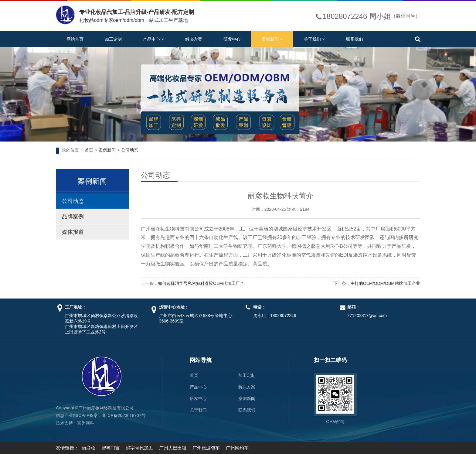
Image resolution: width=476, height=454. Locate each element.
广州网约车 (237, 448)
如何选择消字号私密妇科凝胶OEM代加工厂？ (201, 283)
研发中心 (232, 39)
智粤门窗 (110, 448)
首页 (89, 150)
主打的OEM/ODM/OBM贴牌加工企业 (385, 283)
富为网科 (86, 423)
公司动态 (130, 150)
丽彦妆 (88, 448)
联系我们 (355, 39)
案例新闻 (272, 39)
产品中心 (153, 39)
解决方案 (194, 39)
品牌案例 (73, 217)
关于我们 (314, 39)
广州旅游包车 (206, 448)
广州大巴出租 (173, 448)
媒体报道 (73, 232)
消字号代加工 (139, 448)
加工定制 (113, 39)
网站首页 (75, 39)
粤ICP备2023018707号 (124, 415)
